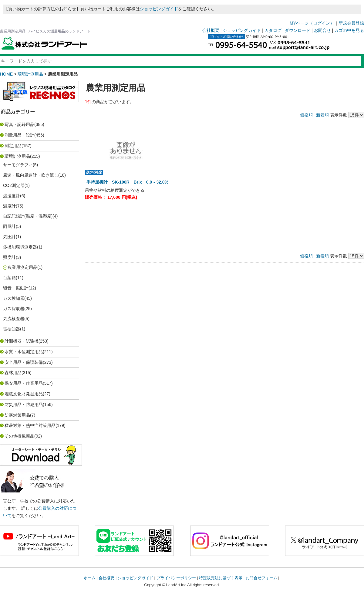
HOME (6, 74)
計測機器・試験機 (22, 341)
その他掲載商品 (19, 436)
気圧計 (9, 237)
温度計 (9, 206)
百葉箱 (9, 278)
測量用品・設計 (19, 135)
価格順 (306, 115)
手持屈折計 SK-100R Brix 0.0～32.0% (127, 182)
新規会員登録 (351, 23)
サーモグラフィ (18, 165)
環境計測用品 (30, 74)
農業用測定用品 (22, 267)
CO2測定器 (14, 185)
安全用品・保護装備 (24, 362)
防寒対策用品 (17, 415)
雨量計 (9, 226)
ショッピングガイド (159, 9)
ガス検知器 (14, 298)
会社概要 (211, 30)
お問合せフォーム (261, 578)
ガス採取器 (14, 309)
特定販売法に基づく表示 (221, 578)
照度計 (9, 257)
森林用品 (13, 373)
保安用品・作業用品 (24, 383)
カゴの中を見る (349, 30)
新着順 (322, 115)
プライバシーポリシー (176, 578)
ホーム (90, 578)
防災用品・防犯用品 (24, 404)
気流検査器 (14, 319)
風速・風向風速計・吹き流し (31, 175)
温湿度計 (12, 196)
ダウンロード (298, 30)
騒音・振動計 (16, 288)
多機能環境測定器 (20, 247)
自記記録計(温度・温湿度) (28, 216)
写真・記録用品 (19, 124)
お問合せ (322, 30)
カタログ (273, 30)
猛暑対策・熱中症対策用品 (30, 425)
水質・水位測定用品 (24, 352)
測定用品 (13, 146)
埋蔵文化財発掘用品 (24, 394)
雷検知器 (12, 329)
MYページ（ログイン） (312, 23)
